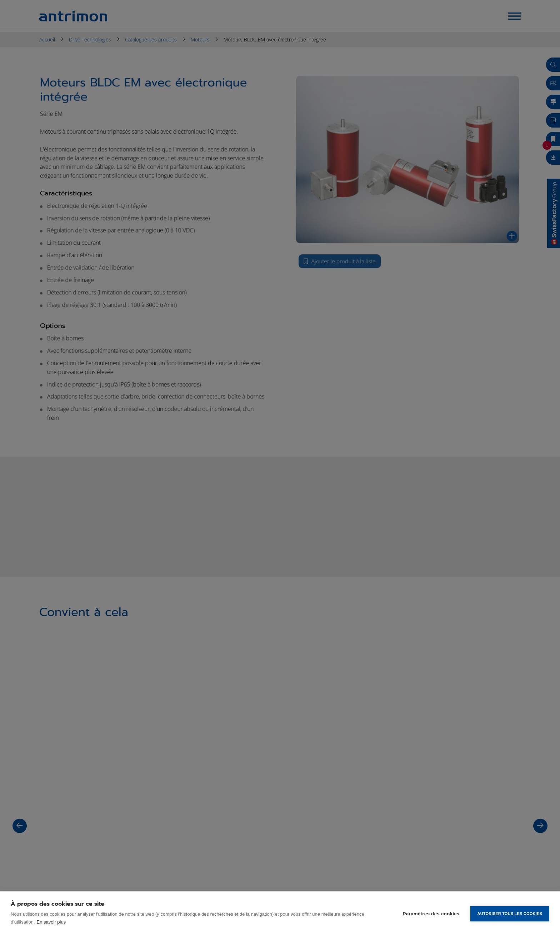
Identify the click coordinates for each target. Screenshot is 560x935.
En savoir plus (51, 922)
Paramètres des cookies (431, 913)
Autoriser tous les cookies (510, 913)
